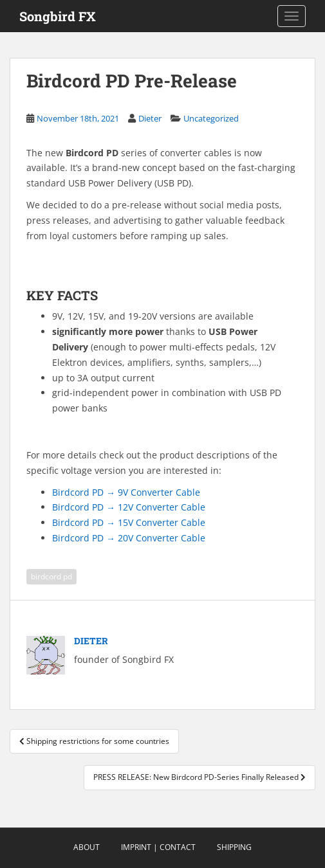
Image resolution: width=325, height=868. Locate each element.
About (87, 847)
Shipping (234, 847)
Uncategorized (211, 118)
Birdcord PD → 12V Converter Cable (129, 507)
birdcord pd (51, 576)
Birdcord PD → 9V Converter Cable (126, 492)
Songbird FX (58, 16)
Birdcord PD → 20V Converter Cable (129, 538)
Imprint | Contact (158, 847)
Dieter (150, 118)
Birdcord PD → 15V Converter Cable (129, 522)
